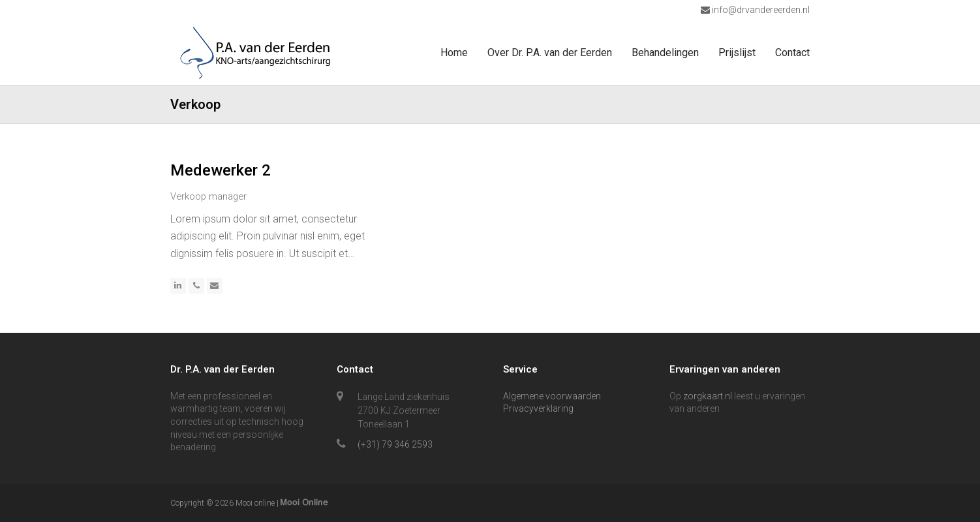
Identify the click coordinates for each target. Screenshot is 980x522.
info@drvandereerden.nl (760, 10)
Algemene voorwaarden (552, 396)
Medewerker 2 (221, 170)
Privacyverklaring (538, 408)
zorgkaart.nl (708, 396)
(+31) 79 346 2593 (395, 444)
